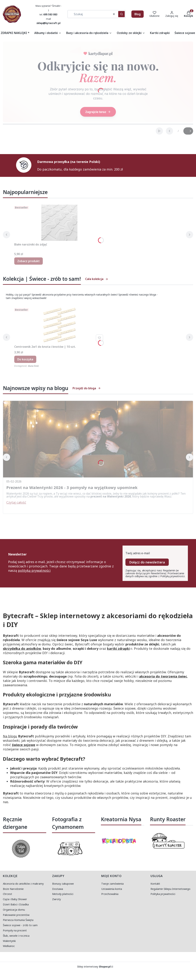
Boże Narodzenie (13, 889)
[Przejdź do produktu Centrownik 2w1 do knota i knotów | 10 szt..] (59, 325)
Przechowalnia (110, 894)
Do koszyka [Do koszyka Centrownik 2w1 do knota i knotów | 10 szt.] (25, 359)
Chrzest (7, 894)
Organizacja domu (14, 910)
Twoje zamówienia (112, 884)
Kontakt (155, 884)
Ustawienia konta (112, 889)
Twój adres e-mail (138, 553)
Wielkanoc (9, 946)
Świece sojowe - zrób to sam (20, 925)
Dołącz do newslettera (147, 562)
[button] (121, 14)
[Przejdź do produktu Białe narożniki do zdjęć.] (59, 223)
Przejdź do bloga (87, 388)
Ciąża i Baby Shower (15, 899)
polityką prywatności (34, 570)
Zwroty (56, 899)
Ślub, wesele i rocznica (16, 936)
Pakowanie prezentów (16, 915)
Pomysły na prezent (15, 930)
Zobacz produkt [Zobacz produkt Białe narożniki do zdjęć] (29, 261)
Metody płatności (63, 894)
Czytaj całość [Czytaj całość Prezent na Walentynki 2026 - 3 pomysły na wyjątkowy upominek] (16, 502)
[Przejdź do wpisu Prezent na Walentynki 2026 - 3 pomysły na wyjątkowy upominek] (98, 439)
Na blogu (10, 736)
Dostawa (58, 889)
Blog (138, 14)
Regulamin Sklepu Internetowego (170, 889)
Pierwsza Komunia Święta (18, 920)
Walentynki (9, 941)
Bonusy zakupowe (63, 884)
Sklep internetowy (94, 967)
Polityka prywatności (163, 894)
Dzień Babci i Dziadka (16, 904)
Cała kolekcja (97, 279)
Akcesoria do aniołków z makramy (23, 884)
